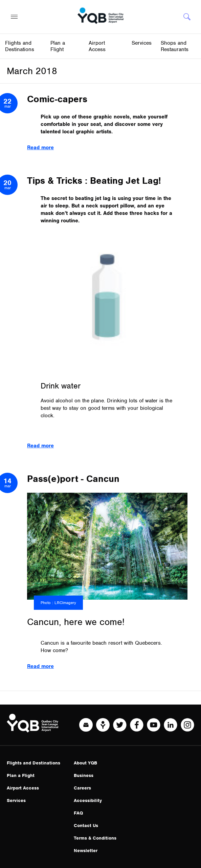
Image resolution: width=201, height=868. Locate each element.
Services (16, 800)
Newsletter (86, 851)
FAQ (78, 813)
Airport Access (23, 788)
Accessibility (88, 800)
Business (84, 775)
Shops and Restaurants (175, 46)
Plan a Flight (21, 775)
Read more (40, 148)
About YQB (85, 763)
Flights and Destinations (33, 763)
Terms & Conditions (95, 838)
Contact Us (86, 826)
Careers (82, 788)
